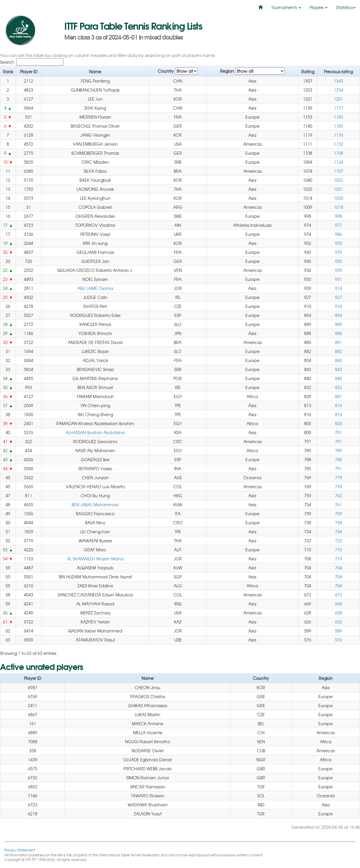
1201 (338, 99)
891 (338, 342)
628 (338, 613)
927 (338, 297)
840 (338, 378)
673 (338, 595)
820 (338, 423)
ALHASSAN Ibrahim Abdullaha (95, 432)
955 (338, 243)
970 (338, 252)
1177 (338, 108)
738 (338, 523)
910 (338, 306)
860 (338, 360)
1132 (338, 144)
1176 (338, 135)
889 (338, 324)
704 (338, 568)
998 (338, 216)
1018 (338, 207)
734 (338, 532)
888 (338, 333)
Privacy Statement (20, 850)
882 (338, 351)
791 (338, 432)
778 (338, 477)
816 (338, 405)
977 (338, 225)
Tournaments (286, 7)
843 (338, 369)
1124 (338, 162)
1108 (338, 153)
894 (338, 315)
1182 (338, 126)
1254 (338, 90)
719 (338, 559)
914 (338, 288)
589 (338, 631)
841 (338, 396)
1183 (338, 117)
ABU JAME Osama (95, 288)
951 (338, 279)
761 (338, 505)
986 (338, 234)
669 (338, 604)
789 (338, 450)
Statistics (346, 7)
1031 (338, 189)
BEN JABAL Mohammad (95, 505)
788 (338, 459)
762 (338, 496)
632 (338, 622)
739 (338, 514)
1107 (338, 171)
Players (319, 7)
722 (338, 541)
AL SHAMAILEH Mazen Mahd (95, 559)
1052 (338, 180)
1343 (338, 81)
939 (338, 270)
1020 (338, 198)
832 (338, 387)
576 (338, 640)
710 (338, 550)
